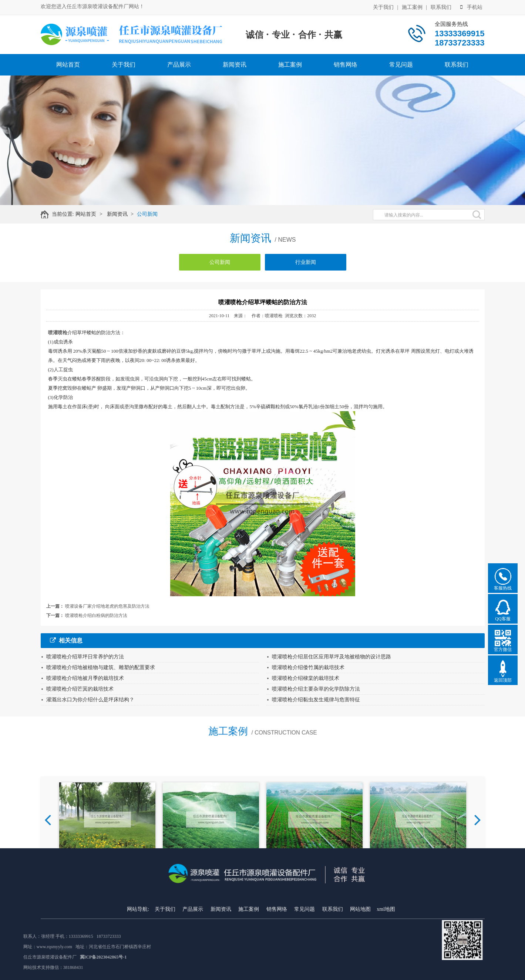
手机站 (471, 7)
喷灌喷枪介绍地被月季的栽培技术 (85, 678)
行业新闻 (306, 265)
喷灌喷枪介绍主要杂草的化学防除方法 (316, 689)
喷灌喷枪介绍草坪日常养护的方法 (85, 657)
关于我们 (383, 7)
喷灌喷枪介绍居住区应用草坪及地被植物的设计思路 (332, 657)
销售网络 (346, 65)
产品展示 (179, 65)
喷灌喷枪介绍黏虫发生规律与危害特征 (316, 700)
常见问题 (401, 65)
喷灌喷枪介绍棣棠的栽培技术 (306, 678)
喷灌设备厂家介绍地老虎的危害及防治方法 (107, 606)
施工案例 (412, 7)
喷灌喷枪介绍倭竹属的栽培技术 (308, 667)
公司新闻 (151, 214)
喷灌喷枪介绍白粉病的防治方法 (96, 615)
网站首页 (68, 65)
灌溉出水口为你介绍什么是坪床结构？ (90, 700)
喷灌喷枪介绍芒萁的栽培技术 (80, 689)
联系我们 (441, 7)
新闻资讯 (235, 65)
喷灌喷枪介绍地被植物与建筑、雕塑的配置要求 (101, 667)
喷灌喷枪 (58, 333)
